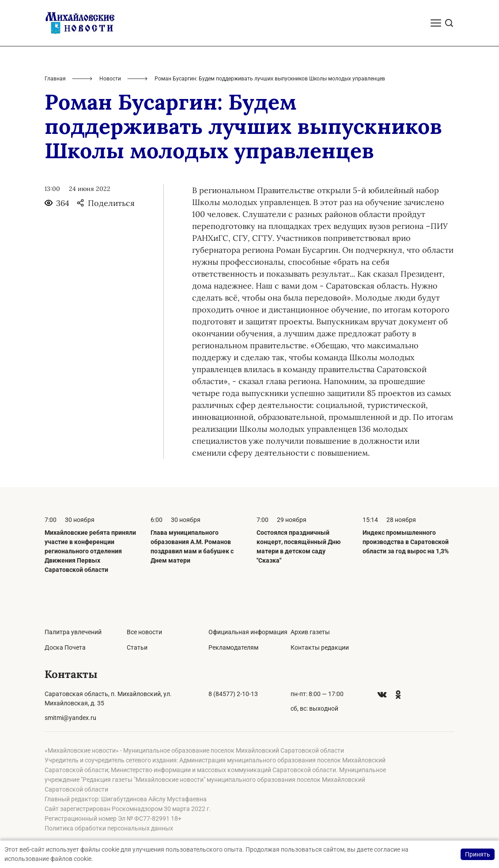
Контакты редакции (320, 647)
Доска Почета (65, 647)
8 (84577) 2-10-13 (233, 694)
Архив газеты (310, 632)
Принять (478, 854)
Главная (55, 79)
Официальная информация (248, 632)
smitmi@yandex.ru (70, 718)
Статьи (137, 647)
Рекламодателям (233, 647)
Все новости (144, 632)
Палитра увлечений (73, 632)
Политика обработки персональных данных (109, 828)
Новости (110, 79)
